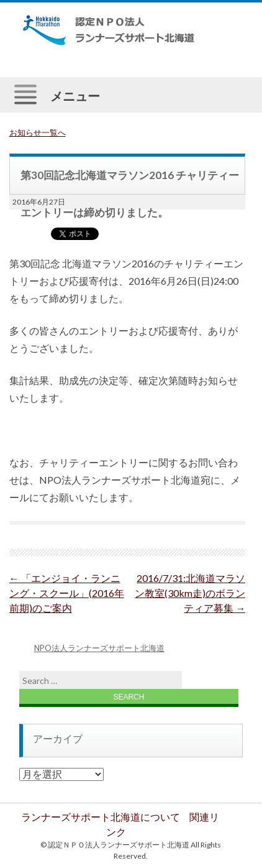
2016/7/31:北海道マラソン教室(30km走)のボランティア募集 (190, 593)
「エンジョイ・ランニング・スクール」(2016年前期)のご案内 (67, 593)
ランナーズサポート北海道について (101, 817)
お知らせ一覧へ (38, 132)
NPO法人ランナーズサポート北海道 (99, 648)
